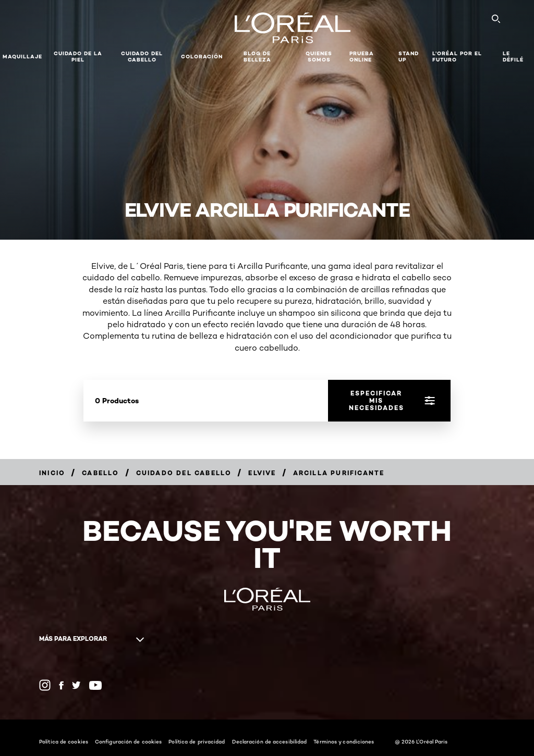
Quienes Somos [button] (319, 57)
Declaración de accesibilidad (270, 741)
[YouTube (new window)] (95, 685)
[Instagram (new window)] (45, 685)
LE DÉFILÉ (513, 57)
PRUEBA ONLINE (362, 57)
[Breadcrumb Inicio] (52, 473)
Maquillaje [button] (22, 57)
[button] (233, 57)
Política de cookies (64, 741)
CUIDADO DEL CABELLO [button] (142, 57)
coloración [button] (202, 57)
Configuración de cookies (128, 741)
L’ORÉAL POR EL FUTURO (457, 57)
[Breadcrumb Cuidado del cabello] (184, 473)
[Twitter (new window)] (76, 685)
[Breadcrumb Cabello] (100, 473)
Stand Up (409, 57)
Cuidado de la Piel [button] (78, 57)
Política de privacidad (197, 741)
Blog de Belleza (257, 57)
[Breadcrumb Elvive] (262, 473)
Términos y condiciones (344, 741)
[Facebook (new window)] (61, 685)
